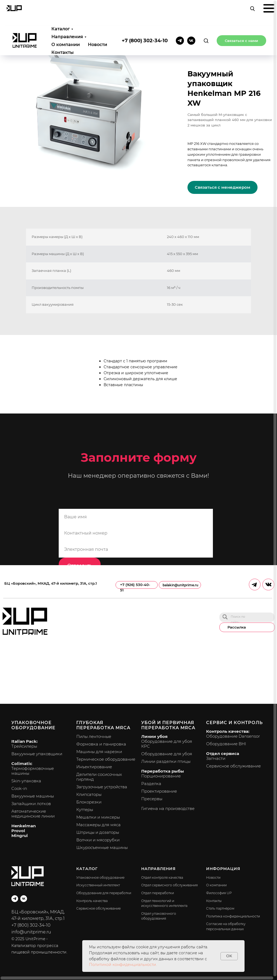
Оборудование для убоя (167, 754)
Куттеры (85, 810)
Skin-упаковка (26, 781)
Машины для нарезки (99, 752)
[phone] (136, 533)
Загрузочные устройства (102, 787)
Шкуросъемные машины (102, 847)
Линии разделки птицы (166, 761)
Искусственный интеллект (98, 885)
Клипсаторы (89, 794)
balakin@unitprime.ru (180, 585)
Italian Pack (24, 741)
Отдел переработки (158, 893)
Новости (98, 18)
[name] (136, 517)
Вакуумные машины (33, 796)
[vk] (191, 14)
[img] (225, 617)
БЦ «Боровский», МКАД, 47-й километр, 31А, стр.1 (51, 583)
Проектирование (159, 791)
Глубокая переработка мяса (103, 725)
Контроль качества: (228, 731)
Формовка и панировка (101, 744)
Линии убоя (154, 736)
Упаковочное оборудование (33, 725)
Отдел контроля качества (162, 878)
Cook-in (19, 788)
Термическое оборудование (106, 759)
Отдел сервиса (223, 753)
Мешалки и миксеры (98, 817)
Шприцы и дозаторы (98, 832)
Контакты (62, 26)
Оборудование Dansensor (233, 736)
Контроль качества (92, 901)
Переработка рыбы (163, 771)
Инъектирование (94, 767)
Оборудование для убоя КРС (167, 744)
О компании (66, 18)
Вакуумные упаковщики (37, 754)
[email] (136, 549)
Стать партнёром (220, 908)
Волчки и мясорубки (98, 840)
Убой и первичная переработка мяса (168, 725)
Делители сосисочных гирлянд (99, 777)
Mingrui (20, 836)
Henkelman (24, 826)
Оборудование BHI (226, 744)
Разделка (151, 784)
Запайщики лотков (31, 804)
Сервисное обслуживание (233, 766)
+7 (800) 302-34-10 (145, 14)
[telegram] (180, 14)
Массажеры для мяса (98, 825)
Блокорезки (89, 802)
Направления (67, 10)
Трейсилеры (24, 746)
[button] (206, 14)
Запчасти (216, 758)
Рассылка (237, 627)
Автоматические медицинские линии (33, 814)
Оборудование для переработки (104, 893)
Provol (18, 831)
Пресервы (152, 799)
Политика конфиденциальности (233, 916)
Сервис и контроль (234, 723)
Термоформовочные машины (33, 771)
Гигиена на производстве (168, 808)
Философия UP (219, 893)
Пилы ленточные (94, 736)
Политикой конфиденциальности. (123, 965)
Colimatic (22, 764)
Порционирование (161, 776)
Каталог (61, 3)
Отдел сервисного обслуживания (169, 885)
